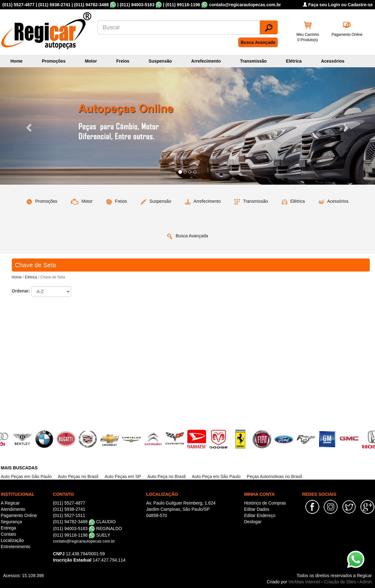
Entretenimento (16, 547)
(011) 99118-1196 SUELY (82, 535)
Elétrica (294, 61)
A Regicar (10, 503)
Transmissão (253, 61)
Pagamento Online (347, 35)
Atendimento (13, 509)
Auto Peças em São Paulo (26, 477)
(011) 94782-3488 (91, 5)
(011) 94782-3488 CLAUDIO (84, 522)
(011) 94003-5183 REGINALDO (87, 529)
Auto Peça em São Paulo (216, 477)
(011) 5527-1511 (69, 515)
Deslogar (253, 522)
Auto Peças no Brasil (78, 477)
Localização (12, 540)
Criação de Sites (340, 582)
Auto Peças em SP (123, 477)
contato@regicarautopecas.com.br (84, 541)
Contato (9, 534)
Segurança (12, 522)
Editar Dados (257, 509)
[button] (28, 126)
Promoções (54, 61)
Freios (123, 61)
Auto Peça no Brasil (166, 477)
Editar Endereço (260, 515)
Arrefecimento (206, 61)
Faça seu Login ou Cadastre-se (338, 5)
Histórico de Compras (265, 503)
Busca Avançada (258, 42)
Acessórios (333, 61)
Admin (366, 582)
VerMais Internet (304, 582)
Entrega (9, 528)
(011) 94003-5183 (137, 5)
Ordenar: (21, 291)
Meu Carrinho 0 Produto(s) (308, 37)
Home (17, 61)
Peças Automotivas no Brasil (274, 477)
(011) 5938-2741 (54, 5)
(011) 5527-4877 (19, 5)
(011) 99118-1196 (183, 5)
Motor (91, 61)
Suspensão (160, 61)
